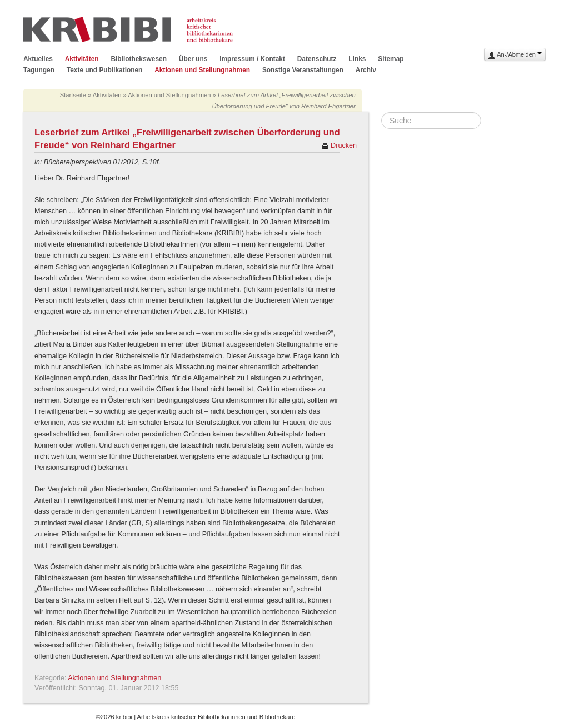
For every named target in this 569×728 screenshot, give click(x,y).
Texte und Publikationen (105, 70)
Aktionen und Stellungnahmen (202, 70)
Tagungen (39, 70)
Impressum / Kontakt (252, 59)
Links (357, 59)
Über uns (193, 59)
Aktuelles (38, 59)
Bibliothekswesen (138, 59)
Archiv (366, 70)
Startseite (73, 95)
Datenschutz (317, 59)
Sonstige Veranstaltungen (303, 70)
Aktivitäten (82, 59)
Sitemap (391, 59)
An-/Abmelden (515, 55)
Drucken (339, 145)
